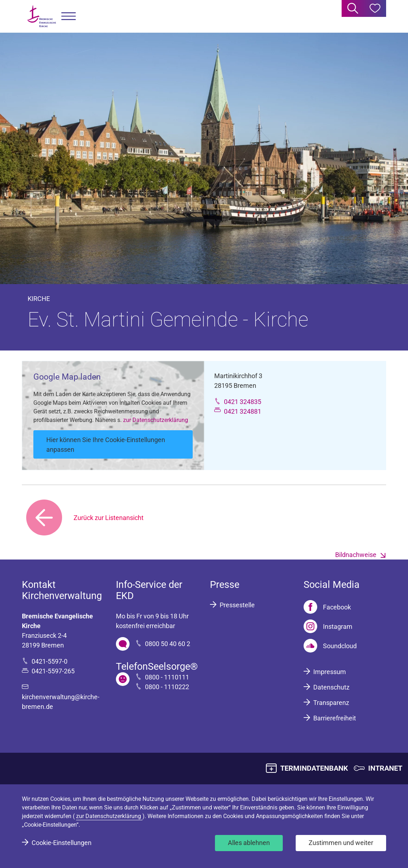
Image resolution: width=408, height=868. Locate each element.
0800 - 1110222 (167, 687)
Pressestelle (237, 605)
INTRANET (385, 768)
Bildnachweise (356, 555)
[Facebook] (327, 607)
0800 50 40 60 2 (168, 644)
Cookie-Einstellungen (62, 843)
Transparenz (331, 703)
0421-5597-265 (53, 671)
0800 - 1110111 (167, 677)
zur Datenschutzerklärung (156, 420)
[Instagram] (328, 626)
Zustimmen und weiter (341, 843)
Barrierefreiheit (335, 718)
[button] (69, 16)
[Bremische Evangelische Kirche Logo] (42, 16)
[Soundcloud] (330, 646)
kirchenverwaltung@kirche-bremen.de (61, 702)
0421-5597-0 (50, 661)
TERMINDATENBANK (314, 768)
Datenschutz (331, 687)
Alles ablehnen (249, 843)
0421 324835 (243, 402)
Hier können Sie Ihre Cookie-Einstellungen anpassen (106, 445)
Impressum (330, 672)
